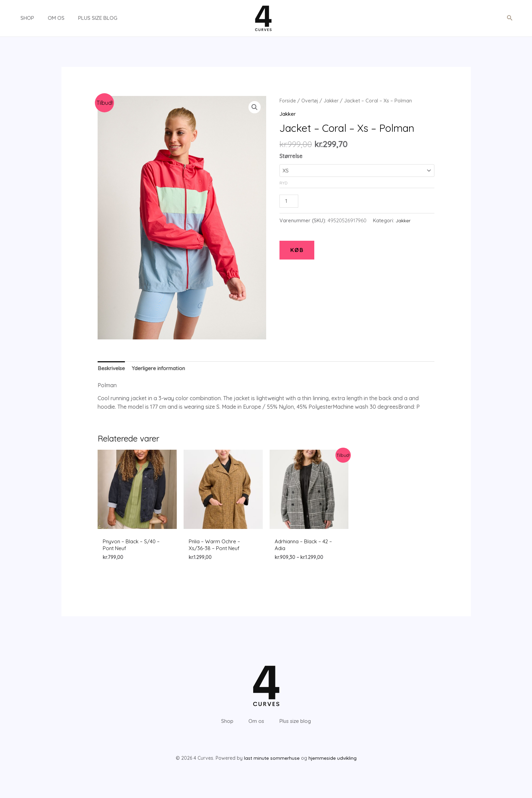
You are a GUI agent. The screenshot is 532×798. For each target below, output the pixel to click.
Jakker (334, 101)
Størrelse (291, 156)
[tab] (112, 369)
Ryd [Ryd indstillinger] (283, 182)
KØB (297, 250)
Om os (46, 18)
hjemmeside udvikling (333, 769)
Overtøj (311, 101)
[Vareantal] (289, 201)
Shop (20, 18)
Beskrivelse (112, 369)
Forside (288, 101)
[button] (510, 18)
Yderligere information (161, 369)
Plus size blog (84, 18)
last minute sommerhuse (271, 769)
